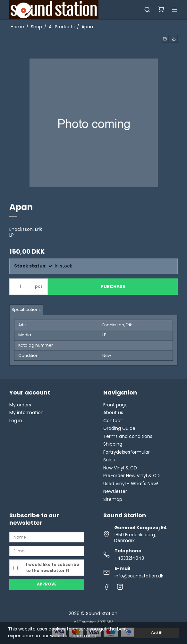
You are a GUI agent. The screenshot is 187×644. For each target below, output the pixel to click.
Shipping (113, 444)
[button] (165, 39)
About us (113, 413)
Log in (16, 421)
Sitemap (113, 499)
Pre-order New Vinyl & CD (132, 476)
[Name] (47, 537)
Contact (113, 421)
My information (26, 413)
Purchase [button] (113, 286)
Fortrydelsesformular (127, 452)
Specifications (26, 309)
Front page (115, 405)
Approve (47, 584)
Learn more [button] (83, 636)
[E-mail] (47, 551)
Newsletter (115, 491)
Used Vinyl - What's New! (131, 484)
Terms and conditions (128, 436)
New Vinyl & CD (120, 468)
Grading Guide (119, 428)
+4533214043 (129, 558)
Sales (109, 460)
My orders (20, 405)
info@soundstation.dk (139, 576)
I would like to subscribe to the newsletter (53, 567)
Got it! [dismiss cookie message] (157, 633)
